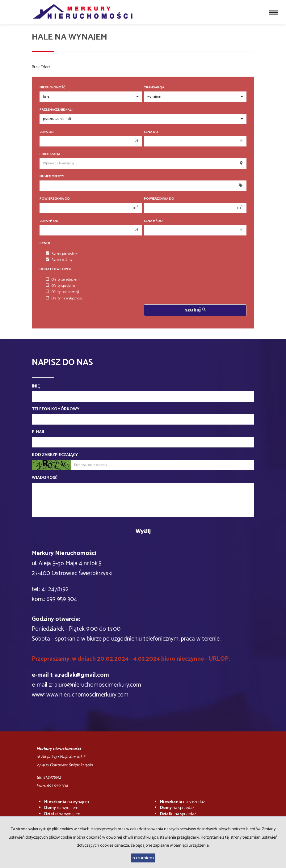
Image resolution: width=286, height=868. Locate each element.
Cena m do (153, 221)
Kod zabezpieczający (55, 455)
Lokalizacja (50, 154)
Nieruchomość (52, 88)
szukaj (195, 310)
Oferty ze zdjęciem (63, 280)
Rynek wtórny (59, 260)
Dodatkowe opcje (56, 269)
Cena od (47, 132)
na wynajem (67, 802)
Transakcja (154, 88)
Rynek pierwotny (61, 254)
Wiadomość (45, 478)
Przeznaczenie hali (56, 110)
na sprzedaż (182, 802)
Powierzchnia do (159, 199)
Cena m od (49, 221)
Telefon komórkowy (56, 409)
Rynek (45, 243)
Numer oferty (52, 177)
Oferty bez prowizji (62, 292)
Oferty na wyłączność (64, 299)
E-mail (38, 432)
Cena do (151, 132)
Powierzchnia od (55, 199)
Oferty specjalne (61, 286)
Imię (36, 387)
